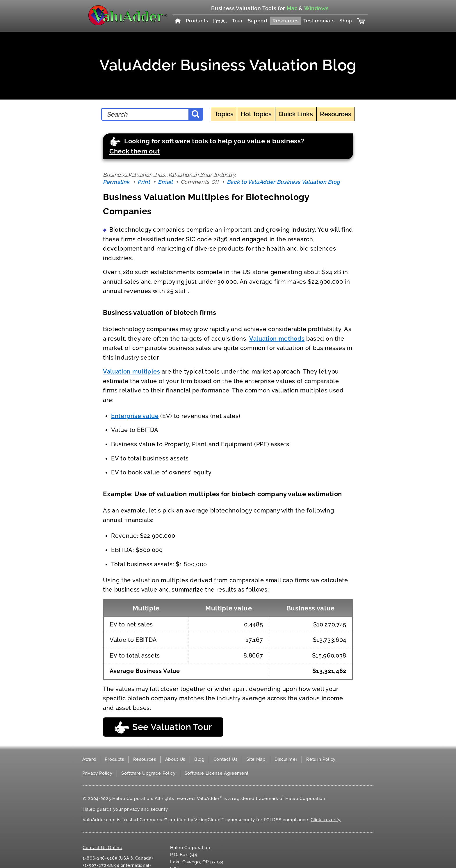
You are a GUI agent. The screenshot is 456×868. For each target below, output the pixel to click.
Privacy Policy (97, 773)
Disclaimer (286, 759)
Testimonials (319, 21)
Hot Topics (256, 114)
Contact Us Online (102, 848)
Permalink (116, 182)
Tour (237, 21)
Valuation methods (277, 339)
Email (165, 182)
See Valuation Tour (163, 727)
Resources (285, 21)
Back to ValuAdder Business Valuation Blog (283, 182)
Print (144, 182)
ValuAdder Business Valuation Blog (228, 65)
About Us (175, 759)
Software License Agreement (217, 773)
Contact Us (226, 759)
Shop (346, 21)
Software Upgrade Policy (148, 773)
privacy (132, 809)
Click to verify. (326, 820)
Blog (199, 759)
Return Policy (321, 759)
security (159, 809)
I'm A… (220, 21)
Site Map (256, 759)
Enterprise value (135, 416)
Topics (224, 114)
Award (89, 759)
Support (258, 21)
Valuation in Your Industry (202, 175)
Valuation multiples (132, 372)
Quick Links (296, 114)
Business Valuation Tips (134, 175)
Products (197, 21)
